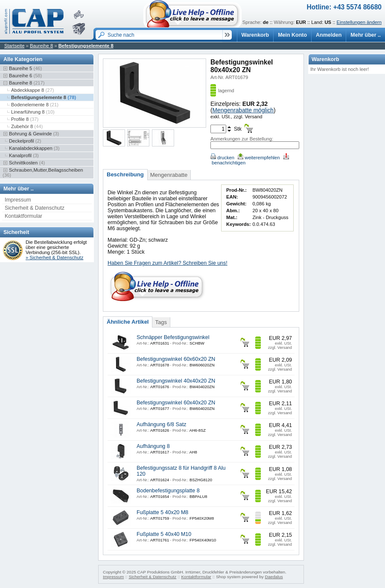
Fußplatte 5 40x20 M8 (162, 512)
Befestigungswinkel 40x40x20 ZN (176, 381)
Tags (161, 322)
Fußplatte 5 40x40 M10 (164, 534)
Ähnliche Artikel (128, 322)
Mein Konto (292, 35)
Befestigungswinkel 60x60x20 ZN (176, 359)
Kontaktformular (23, 216)
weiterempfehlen (259, 158)
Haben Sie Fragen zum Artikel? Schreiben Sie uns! (168, 263)
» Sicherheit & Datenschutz (54, 257)
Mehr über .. (366, 35)
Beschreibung (125, 174)
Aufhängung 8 (153, 446)
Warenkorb (255, 35)
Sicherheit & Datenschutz (35, 208)
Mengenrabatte (169, 175)
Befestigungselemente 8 (86, 46)
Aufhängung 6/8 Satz (161, 424)
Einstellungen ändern (359, 22)
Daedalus (274, 577)
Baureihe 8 (41, 46)
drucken (222, 158)
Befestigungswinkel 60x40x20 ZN (176, 403)
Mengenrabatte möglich (243, 110)
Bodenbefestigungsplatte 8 (168, 491)
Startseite (14, 46)
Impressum (18, 200)
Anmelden (329, 35)
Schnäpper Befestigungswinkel (173, 337)
